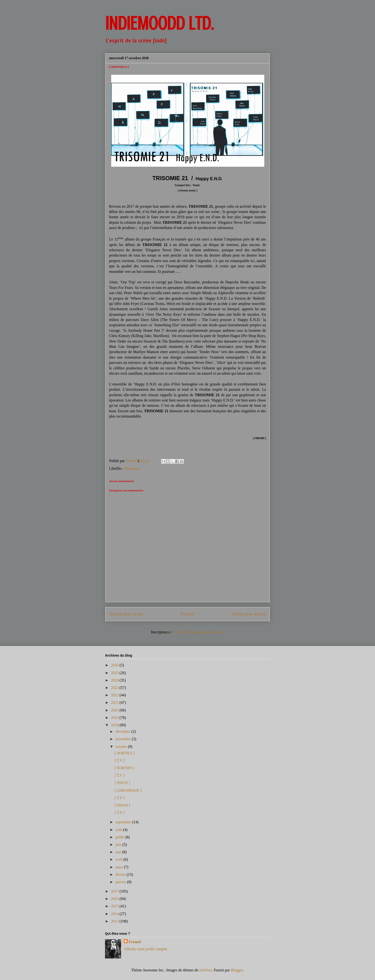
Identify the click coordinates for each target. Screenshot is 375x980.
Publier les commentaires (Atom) (199, 632)
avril (119, 859)
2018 (115, 725)
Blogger (237, 970)
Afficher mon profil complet (146, 949)
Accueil (187, 614)
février (121, 874)
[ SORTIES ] (124, 753)
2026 (115, 665)
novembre (124, 739)
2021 (115, 702)
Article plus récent (126, 614)
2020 (115, 710)
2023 (115, 688)
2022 (115, 695)
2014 (115, 914)
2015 (115, 906)
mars (120, 867)
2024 (115, 680)
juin (119, 845)
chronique (132, 468)
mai (119, 852)
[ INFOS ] (122, 783)
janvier (121, 882)
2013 (115, 921)
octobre (122, 747)
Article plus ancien (249, 614)
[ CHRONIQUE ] (128, 790)
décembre (123, 731)
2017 (115, 891)
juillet (120, 837)
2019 (115, 718)
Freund (135, 942)
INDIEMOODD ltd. (159, 23)
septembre (124, 822)
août (119, 830)
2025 (115, 673)
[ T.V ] (120, 760)
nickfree (205, 970)
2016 (115, 899)
